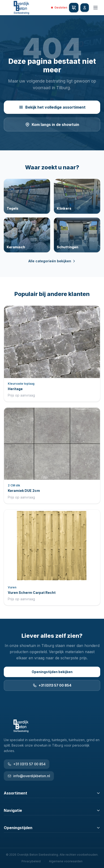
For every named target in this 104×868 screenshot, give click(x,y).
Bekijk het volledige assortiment (52, 107)
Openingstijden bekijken (52, 672)
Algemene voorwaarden (66, 861)
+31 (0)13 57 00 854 (52, 685)
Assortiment (52, 793)
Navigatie (52, 810)
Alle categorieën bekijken (52, 261)
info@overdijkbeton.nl (29, 776)
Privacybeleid (31, 861)
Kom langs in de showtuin (52, 125)
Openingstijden (52, 828)
